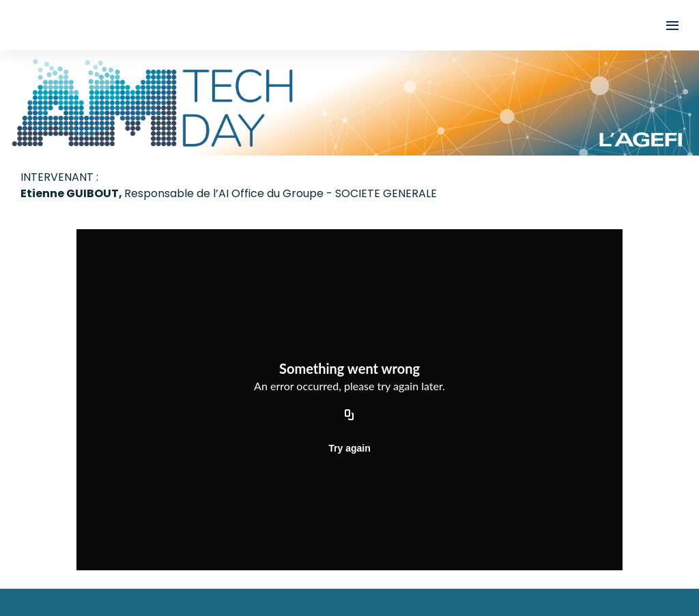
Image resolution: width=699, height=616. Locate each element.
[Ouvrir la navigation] (672, 25)
